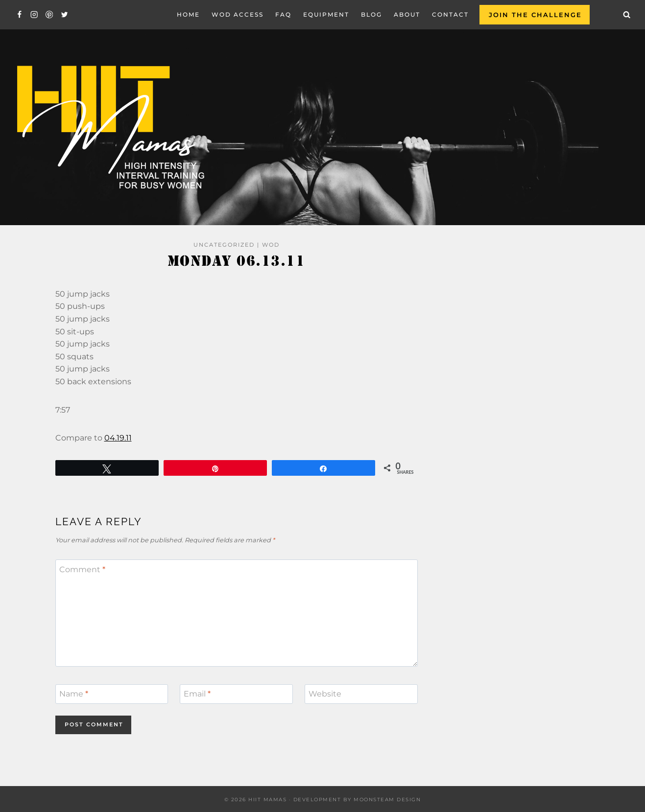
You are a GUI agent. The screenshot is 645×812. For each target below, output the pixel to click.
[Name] (112, 694)
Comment (82, 569)
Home (188, 14)
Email (197, 694)
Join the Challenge (535, 15)
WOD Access (238, 14)
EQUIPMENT (326, 14)
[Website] (361, 694)
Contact (450, 14)
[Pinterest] (49, 15)
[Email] (236, 694)
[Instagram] (35, 15)
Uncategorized (224, 245)
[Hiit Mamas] (110, 128)
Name (74, 694)
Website (325, 694)
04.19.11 (118, 438)
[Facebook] (19, 15)
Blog (371, 14)
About (407, 14)
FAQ (283, 14)
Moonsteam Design (387, 800)
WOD (271, 245)
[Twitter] (64, 15)
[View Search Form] (627, 15)
